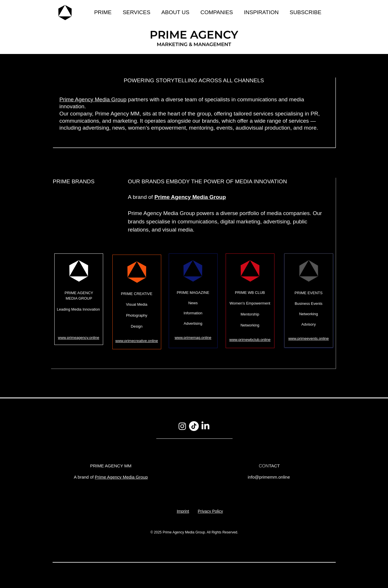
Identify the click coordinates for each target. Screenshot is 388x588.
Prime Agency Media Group (93, 99)
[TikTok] (194, 426)
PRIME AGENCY (79, 293)
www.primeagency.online (79, 338)
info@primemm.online (269, 477)
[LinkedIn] (205, 426)
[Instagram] (182, 426)
